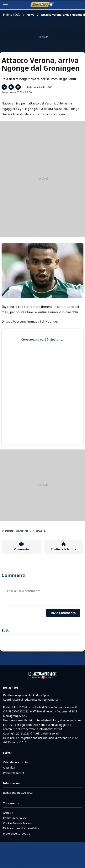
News (30, 15)
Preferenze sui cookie (17, 833)
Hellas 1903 (11, 15)
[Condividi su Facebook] (11, 87)
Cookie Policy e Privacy (17, 823)
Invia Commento (63, 613)
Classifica (9, 767)
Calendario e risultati (16, 762)
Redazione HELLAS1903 (18, 793)
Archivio (8, 813)
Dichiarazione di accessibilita (21, 828)
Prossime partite (13, 773)
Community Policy (14, 818)
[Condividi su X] (18, 87)
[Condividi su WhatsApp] (4, 87)
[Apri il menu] (5, 5)
